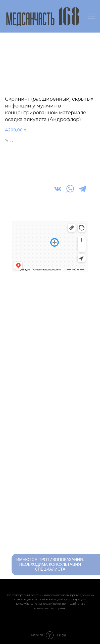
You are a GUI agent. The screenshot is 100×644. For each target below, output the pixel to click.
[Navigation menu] (91, 16)
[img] (58, 189)
